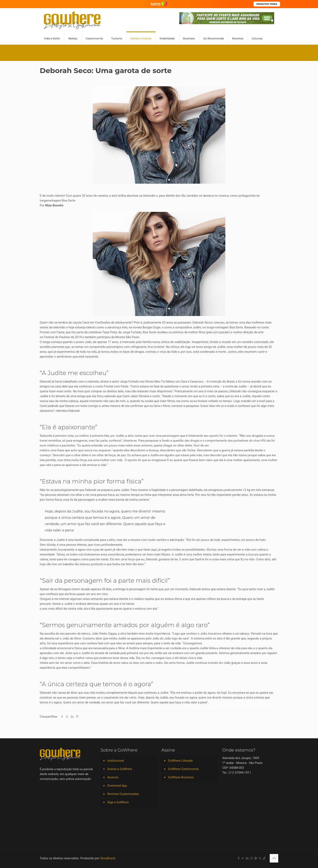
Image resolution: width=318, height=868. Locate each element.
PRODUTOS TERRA (267, 4)
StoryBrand (108, 858)
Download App (117, 786)
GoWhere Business (181, 777)
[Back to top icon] (274, 858)
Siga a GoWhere (118, 802)
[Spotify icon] (256, 858)
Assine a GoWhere (120, 769)
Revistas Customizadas (123, 794)
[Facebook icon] (239, 858)
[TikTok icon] (264, 858)
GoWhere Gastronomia (183, 769)
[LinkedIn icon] (247, 858)
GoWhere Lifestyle (180, 761)
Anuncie (113, 777)
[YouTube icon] (243, 858)
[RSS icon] (260, 858)
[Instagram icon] (251, 858)
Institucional (116, 761)
